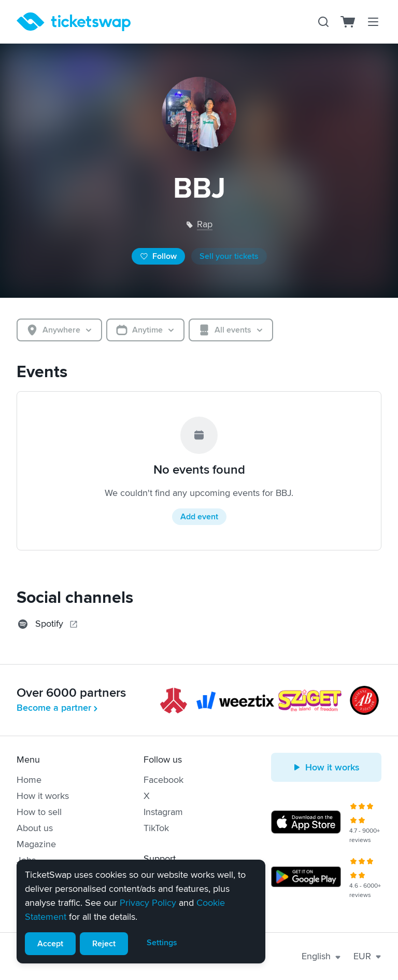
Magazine (36, 844)
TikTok (156, 828)
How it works (43, 796)
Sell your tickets (229, 256)
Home (29, 780)
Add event (199, 517)
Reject (104, 944)
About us (35, 828)
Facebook (164, 780)
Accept (50, 944)
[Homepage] (74, 22)
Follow (158, 256)
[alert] (141, 912)
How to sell (39, 812)
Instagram (163, 812)
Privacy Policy (148, 903)
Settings (162, 943)
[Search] (323, 22)
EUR (367, 956)
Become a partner (58, 708)
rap (205, 224)
